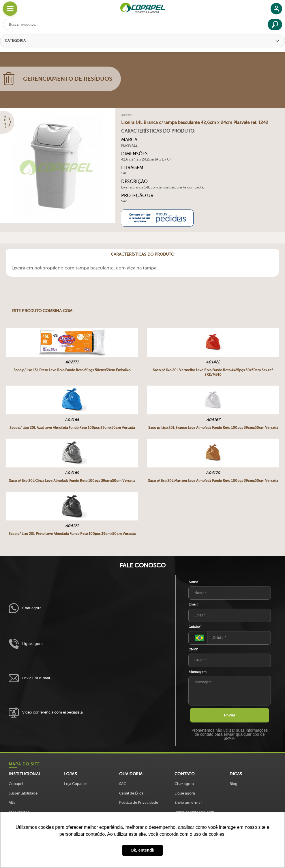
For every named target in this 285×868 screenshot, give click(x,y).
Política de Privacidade (139, 802)
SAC (123, 784)
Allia (12, 802)
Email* (194, 604)
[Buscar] (275, 24)
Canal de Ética (131, 793)
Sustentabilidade (23, 793)
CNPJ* (193, 649)
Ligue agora (26, 644)
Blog (234, 784)
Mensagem (198, 672)
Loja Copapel (75, 784)
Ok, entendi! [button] (142, 850)
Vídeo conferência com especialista (46, 713)
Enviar (230, 715)
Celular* (195, 627)
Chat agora (25, 608)
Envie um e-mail (29, 678)
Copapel (16, 784)
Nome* (194, 582)
